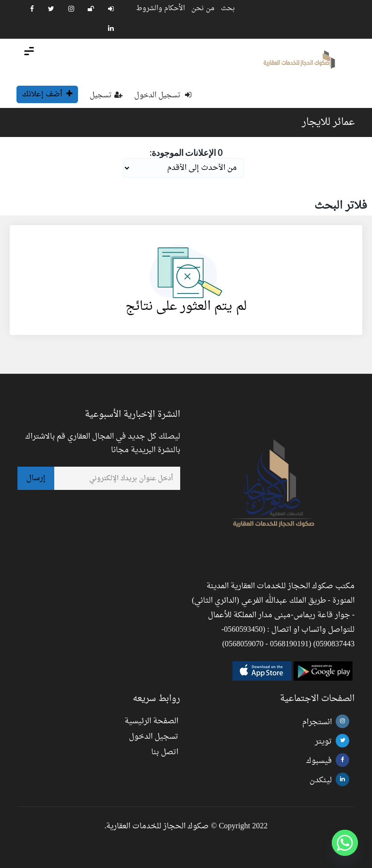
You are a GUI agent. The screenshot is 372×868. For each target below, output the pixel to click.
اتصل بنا (165, 752)
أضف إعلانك (47, 94)
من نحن (203, 8)
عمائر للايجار (328, 122)
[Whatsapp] (345, 843)
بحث (228, 8)
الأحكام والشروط (161, 8)
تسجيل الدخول (163, 96)
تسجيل (106, 96)
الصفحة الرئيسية (151, 721)
